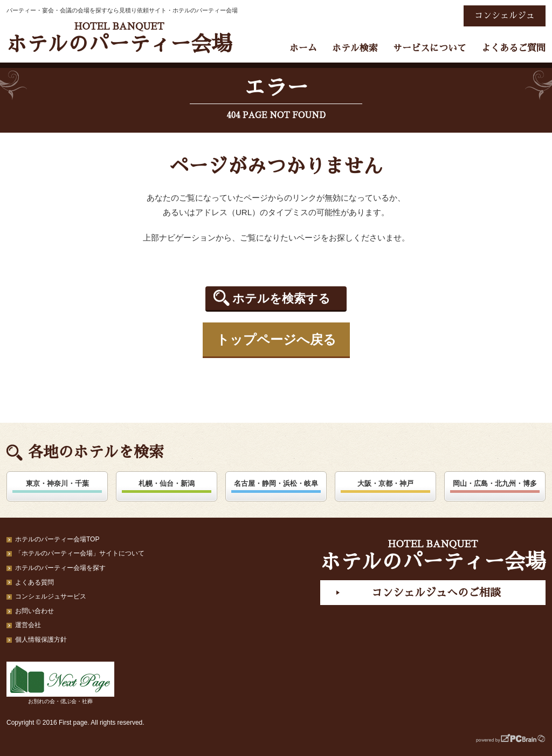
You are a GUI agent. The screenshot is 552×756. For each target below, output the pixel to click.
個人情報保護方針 (41, 640)
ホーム (303, 48)
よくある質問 (34, 582)
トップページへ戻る (276, 339)
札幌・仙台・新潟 (167, 483)
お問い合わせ (34, 611)
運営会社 (28, 625)
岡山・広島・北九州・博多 (495, 483)
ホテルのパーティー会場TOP (57, 539)
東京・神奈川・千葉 (57, 483)
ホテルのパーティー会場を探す (60, 568)
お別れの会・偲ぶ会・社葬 (60, 683)
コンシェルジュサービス (51, 596)
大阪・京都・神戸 (385, 483)
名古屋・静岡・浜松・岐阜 (276, 483)
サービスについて (430, 48)
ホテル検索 (355, 48)
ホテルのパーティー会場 (119, 38)
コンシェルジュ (505, 16)
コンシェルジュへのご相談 (436, 593)
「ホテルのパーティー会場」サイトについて (80, 553)
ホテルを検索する (281, 298)
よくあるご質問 (513, 48)
